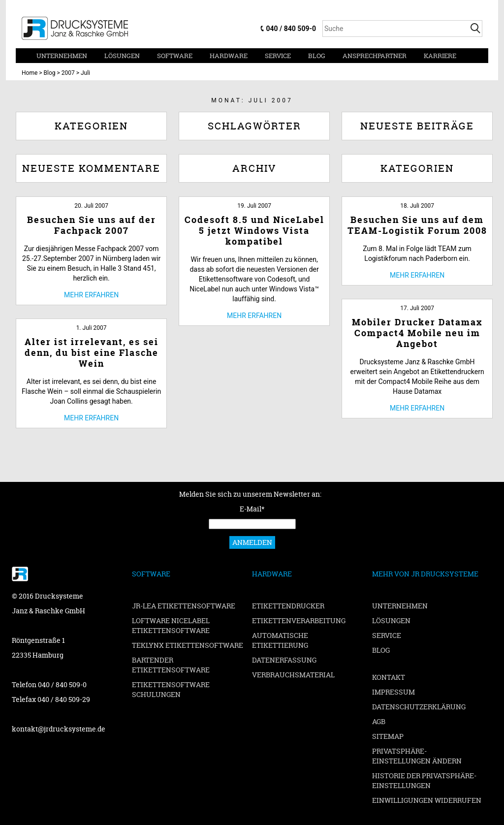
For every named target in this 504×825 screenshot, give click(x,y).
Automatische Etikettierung (280, 640)
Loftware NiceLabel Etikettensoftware (171, 625)
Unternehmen (62, 56)
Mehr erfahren (91, 295)
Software (175, 56)
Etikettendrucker (288, 606)
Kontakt (389, 677)
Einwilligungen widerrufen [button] (427, 800)
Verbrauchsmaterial (293, 675)
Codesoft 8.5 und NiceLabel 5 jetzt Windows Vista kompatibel (254, 231)
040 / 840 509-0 (291, 29)
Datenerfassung (284, 660)
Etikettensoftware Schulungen (171, 689)
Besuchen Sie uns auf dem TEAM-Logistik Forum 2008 (417, 225)
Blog (317, 56)
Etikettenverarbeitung (299, 620)
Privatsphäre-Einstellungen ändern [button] (417, 756)
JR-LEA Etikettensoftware (184, 606)
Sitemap (388, 736)
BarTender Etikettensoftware (171, 665)
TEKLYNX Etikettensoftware (188, 645)
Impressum (394, 692)
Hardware (229, 56)
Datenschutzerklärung (419, 707)
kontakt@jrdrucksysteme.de (59, 729)
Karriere (440, 56)
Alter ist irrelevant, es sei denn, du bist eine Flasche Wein (92, 353)
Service (278, 56)
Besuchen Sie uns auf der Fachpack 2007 (92, 225)
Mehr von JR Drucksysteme (425, 574)
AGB (379, 721)
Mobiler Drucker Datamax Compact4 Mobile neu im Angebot (417, 333)
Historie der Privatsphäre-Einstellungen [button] (424, 780)
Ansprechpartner (375, 56)
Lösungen (122, 56)
